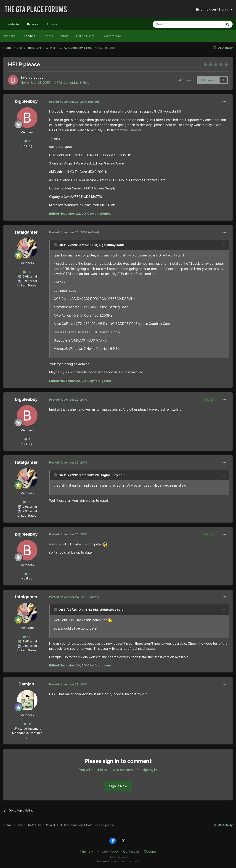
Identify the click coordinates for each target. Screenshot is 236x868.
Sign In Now (118, 786)
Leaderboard (112, 36)
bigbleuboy (34, 77)
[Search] (176, 24)
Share (185, 80)
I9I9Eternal (29, 276)
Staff (65, 36)
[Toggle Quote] (56, 245)
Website (13, 24)
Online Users (85, 36)
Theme (86, 851)
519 (27, 272)
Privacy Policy (108, 851)
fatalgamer (26, 232)
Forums (30, 36)
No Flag (27, 146)
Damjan (26, 684)
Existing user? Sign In (214, 9)
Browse (33, 26)
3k (27, 724)
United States (27, 285)
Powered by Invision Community (118, 861)
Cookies (150, 851)
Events (48, 36)
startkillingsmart (29, 728)
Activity (52, 24)
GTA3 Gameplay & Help (72, 82)
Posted (68, 102)
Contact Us (131, 851)
